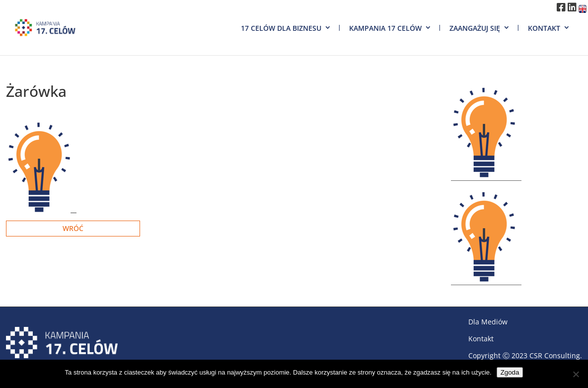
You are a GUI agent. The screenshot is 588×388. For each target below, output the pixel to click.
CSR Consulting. (556, 355)
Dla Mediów (488, 322)
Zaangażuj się (475, 28)
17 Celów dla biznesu (281, 28)
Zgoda (510, 372)
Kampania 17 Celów (385, 28)
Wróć (73, 228)
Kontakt (544, 28)
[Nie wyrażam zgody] (576, 374)
